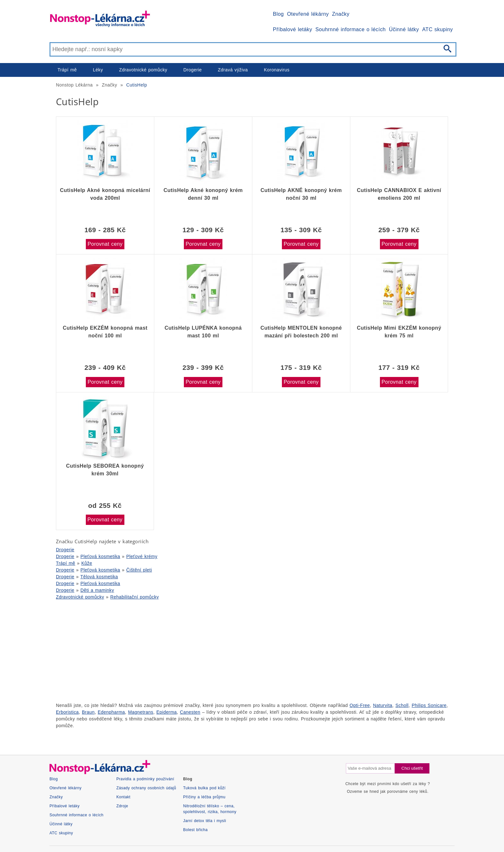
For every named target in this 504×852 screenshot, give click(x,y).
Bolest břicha (195, 830)
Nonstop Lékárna (74, 85)
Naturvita (382, 705)
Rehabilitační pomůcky (135, 597)
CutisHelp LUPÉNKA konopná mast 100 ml (203, 332)
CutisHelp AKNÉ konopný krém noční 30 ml (301, 194)
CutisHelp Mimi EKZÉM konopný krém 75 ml (399, 332)
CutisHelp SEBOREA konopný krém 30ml (105, 470)
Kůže (87, 563)
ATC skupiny (438, 29)
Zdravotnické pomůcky (143, 70)
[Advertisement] (242, 650)
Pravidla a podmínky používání (145, 779)
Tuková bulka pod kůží (204, 788)
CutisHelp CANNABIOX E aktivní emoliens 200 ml (399, 194)
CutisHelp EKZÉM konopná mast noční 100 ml (105, 332)
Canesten (190, 712)
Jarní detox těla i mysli (205, 821)
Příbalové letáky (292, 29)
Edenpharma (111, 712)
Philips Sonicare (429, 705)
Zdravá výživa (233, 70)
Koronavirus (277, 70)
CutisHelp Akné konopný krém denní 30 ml (203, 194)
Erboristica (67, 712)
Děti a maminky (97, 590)
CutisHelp (137, 85)
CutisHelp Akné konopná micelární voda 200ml (105, 194)
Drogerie (193, 70)
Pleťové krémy (142, 556)
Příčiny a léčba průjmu (204, 797)
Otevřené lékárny (308, 14)
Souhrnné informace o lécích (351, 29)
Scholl (402, 705)
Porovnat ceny (105, 244)
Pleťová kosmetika (100, 556)
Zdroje (122, 806)
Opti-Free (360, 705)
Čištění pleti (139, 570)
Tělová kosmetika (99, 577)
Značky (341, 14)
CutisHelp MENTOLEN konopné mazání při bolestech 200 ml (301, 332)
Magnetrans (140, 712)
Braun (88, 712)
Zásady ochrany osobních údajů (146, 788)
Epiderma (167, 712)
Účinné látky (404, 29)
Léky (98, 70)
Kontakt (123, 797)
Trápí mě (67, 70)
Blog (278, 14)
